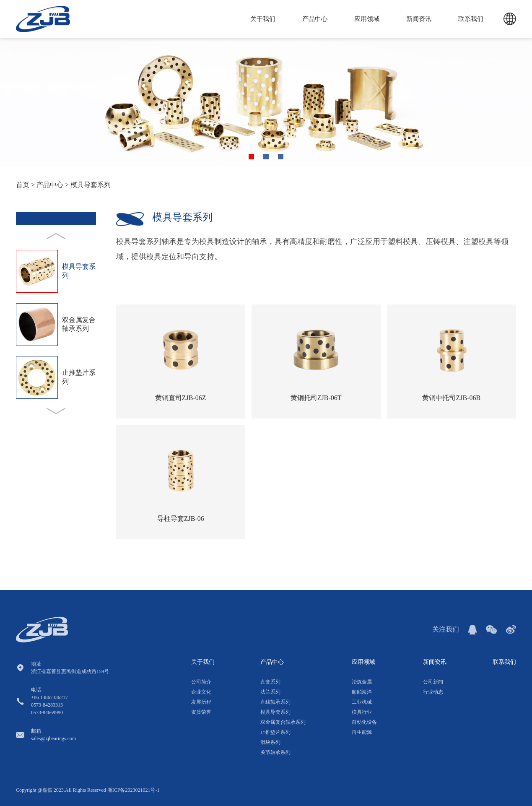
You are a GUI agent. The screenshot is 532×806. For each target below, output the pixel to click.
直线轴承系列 (275, 702)
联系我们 (471, 19)
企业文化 (201, 692)
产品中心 (315, 19)
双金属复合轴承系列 (283, 722)
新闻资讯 (419, 19)
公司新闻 (433, 682)
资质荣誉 (201, 712)
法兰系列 (270, 692)
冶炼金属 (362, 682)
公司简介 (201, 682)
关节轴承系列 (275, 752)
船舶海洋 (362, 692)
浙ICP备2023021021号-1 (134, 790)
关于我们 (263, 19)
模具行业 (362, 712)
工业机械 (362, 702)
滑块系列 (270, 742)
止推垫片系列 (275, 732)
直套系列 (270, 682)
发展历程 (201, 702)
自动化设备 (364, 722)
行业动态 (433, 692)
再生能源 (362, 732)
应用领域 (367, 19)
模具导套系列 (91, 185)
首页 (23, 185)
